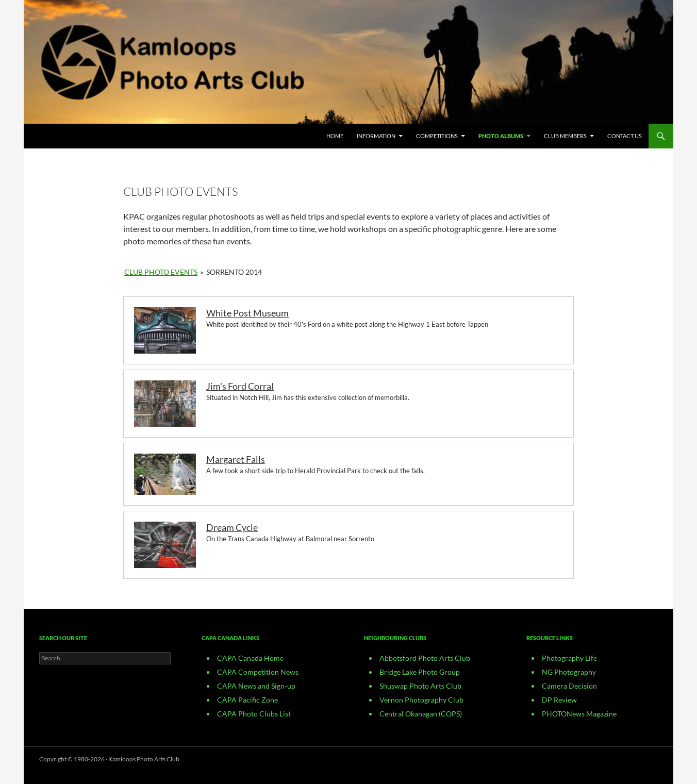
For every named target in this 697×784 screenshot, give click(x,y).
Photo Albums (501, 136)
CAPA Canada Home (250, 658)
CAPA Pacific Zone (247, 700)
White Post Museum (247, 313)
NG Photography (569, 672)
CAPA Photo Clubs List (254, 714)
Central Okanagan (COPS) (421, 714)
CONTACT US (625, 136)
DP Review (559, 700)
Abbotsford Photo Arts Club (425, 658)
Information (376, 136)
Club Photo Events (161, 272)
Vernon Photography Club (421, 700)
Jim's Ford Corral (240, 386)
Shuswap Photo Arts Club (420, 686)
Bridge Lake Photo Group (420, 672)
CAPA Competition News (258, 672)
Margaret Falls (236, 459)
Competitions (437, 136)
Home (335, 136)
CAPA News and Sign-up (256, 686)
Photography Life (569, 658)
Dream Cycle (232, 527)
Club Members (565, 136)
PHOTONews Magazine (579, 714)
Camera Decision (569, 686)
